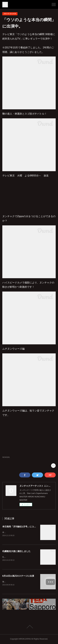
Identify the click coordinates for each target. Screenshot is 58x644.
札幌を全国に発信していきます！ (16, 557)
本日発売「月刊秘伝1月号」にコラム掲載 (22, 527)
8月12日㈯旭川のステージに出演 (18, 576)
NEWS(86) (6, 457)
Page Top (29, 627)
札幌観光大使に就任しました (16, 552)
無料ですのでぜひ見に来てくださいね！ (19, 582)
